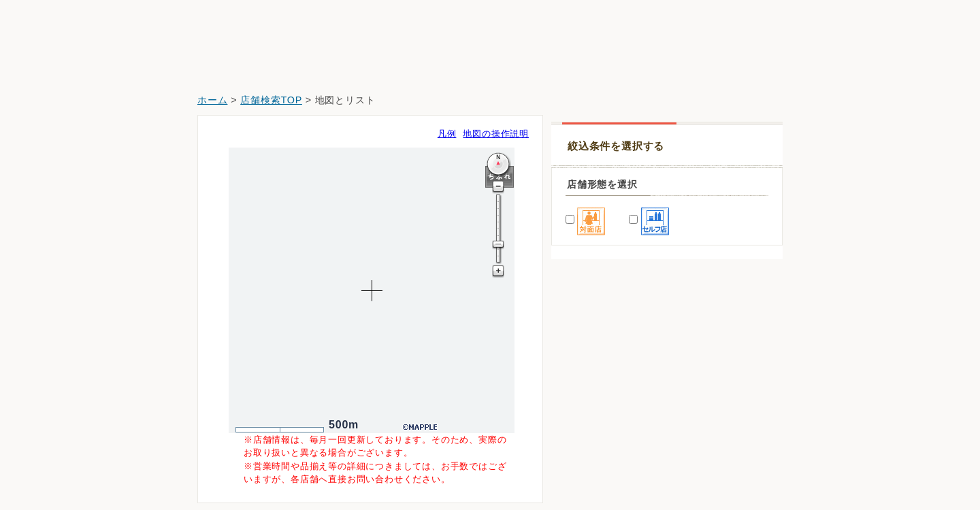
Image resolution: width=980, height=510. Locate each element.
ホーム (212, 100)
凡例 (447, 134)
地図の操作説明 (496, 134)
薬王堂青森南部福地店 (608, 389)
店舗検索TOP (271, 100)
